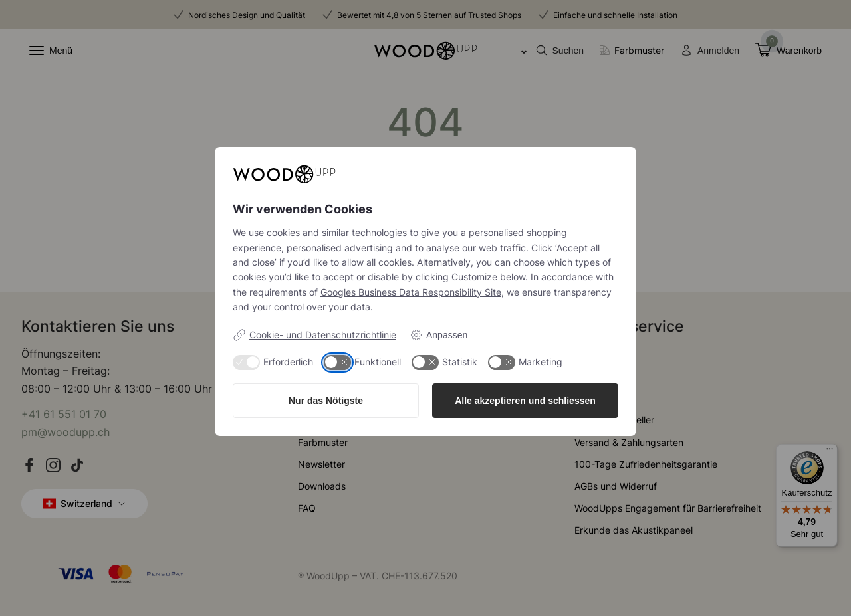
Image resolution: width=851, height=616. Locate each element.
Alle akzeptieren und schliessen (525, 401)
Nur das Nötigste (326, 401)
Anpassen (438, 335)
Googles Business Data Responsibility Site (411, 292)
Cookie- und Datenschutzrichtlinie (314, 335)
